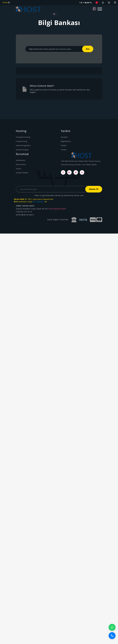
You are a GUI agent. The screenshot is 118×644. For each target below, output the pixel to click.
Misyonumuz (21, 164)
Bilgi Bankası (66, 141)
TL (54, 14)
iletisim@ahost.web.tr (25, 215)
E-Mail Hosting (21, 141)
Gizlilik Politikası (22, 173)
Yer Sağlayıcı (39, 202)
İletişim (64, 145)
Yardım (64, 150)
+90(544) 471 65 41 (24, 212)
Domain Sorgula (22, 150)
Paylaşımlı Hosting (23, 137)
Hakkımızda (20, 160)
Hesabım (64, 137)
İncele (5, 2)
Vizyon (19, 169)
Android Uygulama (23, 145)
